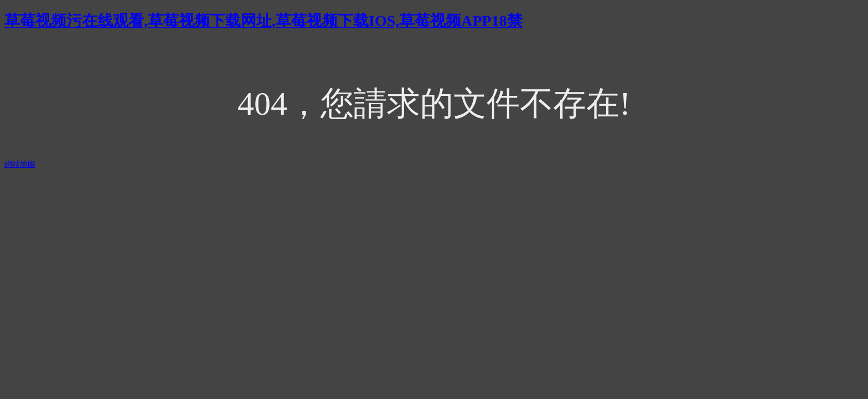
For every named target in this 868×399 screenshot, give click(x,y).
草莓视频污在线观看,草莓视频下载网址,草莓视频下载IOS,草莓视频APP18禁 (263, 21)
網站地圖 (20, 164)
